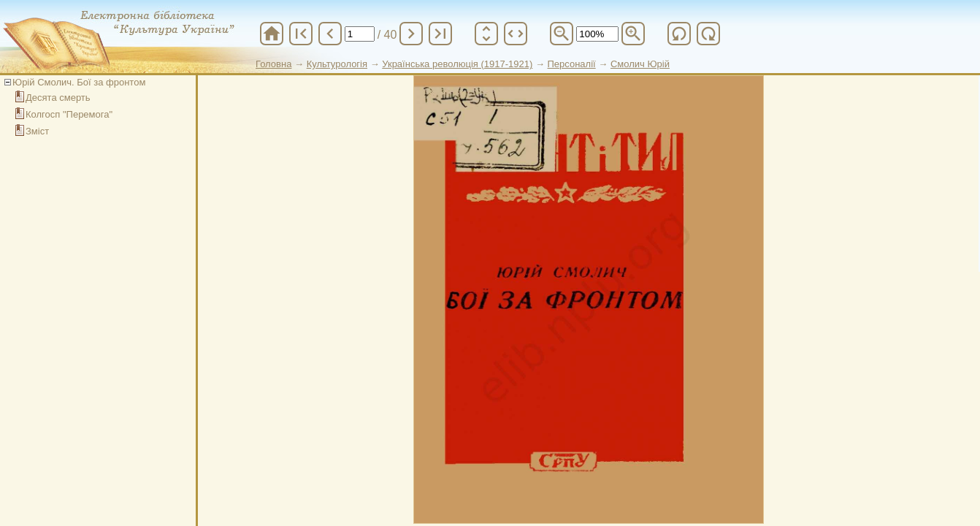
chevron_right (411, 34)
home (272, 34)
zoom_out (562, 34)
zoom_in (633, 34)
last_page (440, 34)
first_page (301, 34)
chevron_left (330, 34)
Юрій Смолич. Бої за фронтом (79, 82)
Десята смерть (58, 98)
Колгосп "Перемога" (69, 114)
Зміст (37, 131)
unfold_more (486, 34)
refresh (679, 34)
